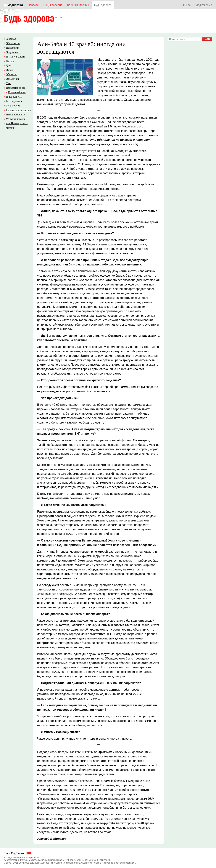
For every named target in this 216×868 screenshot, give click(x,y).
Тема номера (13, 106)
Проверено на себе (16, 88)
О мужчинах (13, 52)
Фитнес (10, 61)
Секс (9, 83)
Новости (33, 5)
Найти (207, 39)
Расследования (14, 101)
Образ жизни (13, 43)
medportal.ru (32, 857)
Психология (13, 48)
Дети (9, 66)
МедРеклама (204, 5)
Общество (12, 74)
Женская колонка (15, 115)
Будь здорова (103, 5)
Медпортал (15, 5)
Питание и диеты (15, 57)
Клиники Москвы (78, 5)
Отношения (12, 79)
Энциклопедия (53, 5)
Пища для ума (14, 97)
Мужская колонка (16, 119)
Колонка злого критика (19, 110)
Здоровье (11, 39)
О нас (187, 5)
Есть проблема (17, 92)
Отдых (10, 70)
